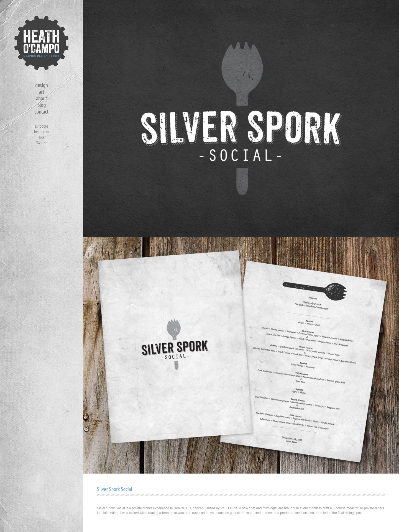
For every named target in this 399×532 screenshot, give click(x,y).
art (41, 92)
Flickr (42, 137)
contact (42, 112)
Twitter (42, 143)
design (41, 85)
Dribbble (41, 126)
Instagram (41, 132)
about (42, 98)
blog (42, 105)
